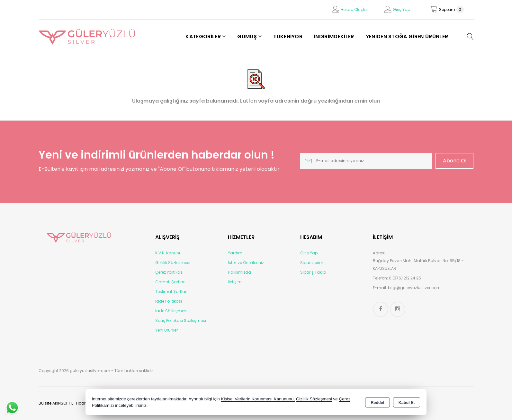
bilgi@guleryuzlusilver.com (414, 288)
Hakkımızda (239, 272)
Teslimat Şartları (171, 292)
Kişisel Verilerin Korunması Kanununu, (258, 399)
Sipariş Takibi (313, 272)
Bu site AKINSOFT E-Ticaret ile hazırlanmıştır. (81, 403)
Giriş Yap (401, 9)
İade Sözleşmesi (171, 311)
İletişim (235, 282)
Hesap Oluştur (354, 9)
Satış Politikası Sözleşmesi (181, 320)
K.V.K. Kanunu (168, 253)
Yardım (235, 253)
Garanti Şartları (170, 282)
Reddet (377, 403)
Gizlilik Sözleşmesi (173, 263)
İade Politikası (169, 301)
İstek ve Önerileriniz (246, 263)
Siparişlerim (312, 263)
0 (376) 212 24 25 (405, 278)
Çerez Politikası (169, 272)
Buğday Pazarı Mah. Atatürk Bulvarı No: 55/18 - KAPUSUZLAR (418, 265)
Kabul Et (407, 403)
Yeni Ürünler (166, 330)
